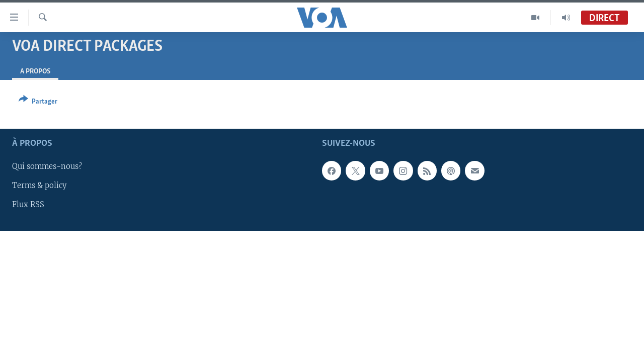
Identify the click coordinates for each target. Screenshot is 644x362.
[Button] (38, 102)
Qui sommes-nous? (47, 166)
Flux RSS (28, 205)
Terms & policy (39, 186)
